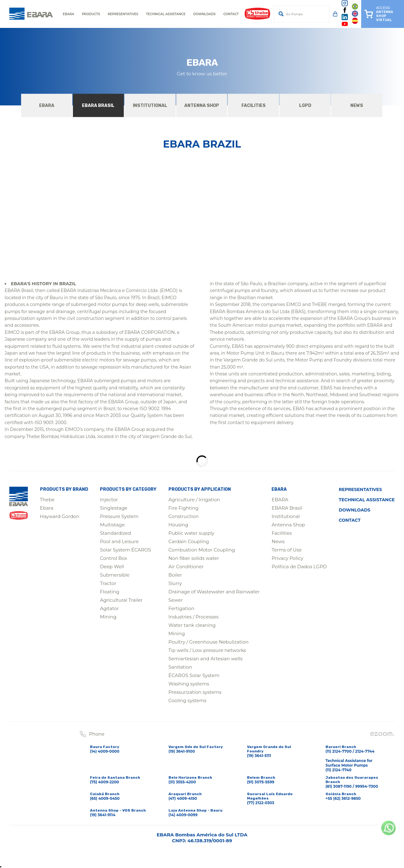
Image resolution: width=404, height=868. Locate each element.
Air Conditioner (186, 567)
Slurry (175, 583)
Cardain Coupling (189, 541)
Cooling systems (187, 700)
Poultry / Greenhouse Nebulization (209, 642)
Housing (178, 525)
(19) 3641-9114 (103, 815)
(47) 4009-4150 (183, 798)
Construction (184, 516)
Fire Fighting (184, 508)
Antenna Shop (288, 525)
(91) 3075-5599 (261, 782)
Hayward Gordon (60, 516)
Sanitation (180, 667)
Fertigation (181, 608)
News (278, 541)
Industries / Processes (194, 617)
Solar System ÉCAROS (126, 550)
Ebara (47, 508)
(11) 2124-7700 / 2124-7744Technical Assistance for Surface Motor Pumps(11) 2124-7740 (350, 761)
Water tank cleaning (192, 625)
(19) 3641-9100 (182, 751)
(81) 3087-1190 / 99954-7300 (352, 786)
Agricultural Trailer (121, 600)
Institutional (286, 516)
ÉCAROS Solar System (194, 675)
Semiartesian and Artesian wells (206, 659)
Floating (110, 592)
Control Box (114, 558)
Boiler (175, 575)
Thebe (47, 500)
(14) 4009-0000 (105, 751)
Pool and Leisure (119, 541)
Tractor (108, 583)
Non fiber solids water (194, 558)
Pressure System (119, 516)
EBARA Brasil (287, 508)
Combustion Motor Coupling (202, 550)
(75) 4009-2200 (105, 782)
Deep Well (112, 567)
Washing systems (189, 684)
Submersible (115, 575)
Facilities (282, 533)
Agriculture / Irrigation (194, 500)
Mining (108, 617)
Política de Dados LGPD (299, 567)
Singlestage (114, 508)
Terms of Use (287, 550)
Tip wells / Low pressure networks (207, 650)
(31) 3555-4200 (182, 782)
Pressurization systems (195, 692)
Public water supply (191, 533)
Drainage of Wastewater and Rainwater (214, 592)
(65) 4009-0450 (105, 798)
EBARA (280, 500)
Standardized (115, 533)
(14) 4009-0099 (183, 815)
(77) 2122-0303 (261, 803)
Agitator (109, 608)
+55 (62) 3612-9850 (343, 798)
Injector (109, 500)
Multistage (112, 525)
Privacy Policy (287, 558)
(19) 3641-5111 (259, 756)
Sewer (176, 600)
